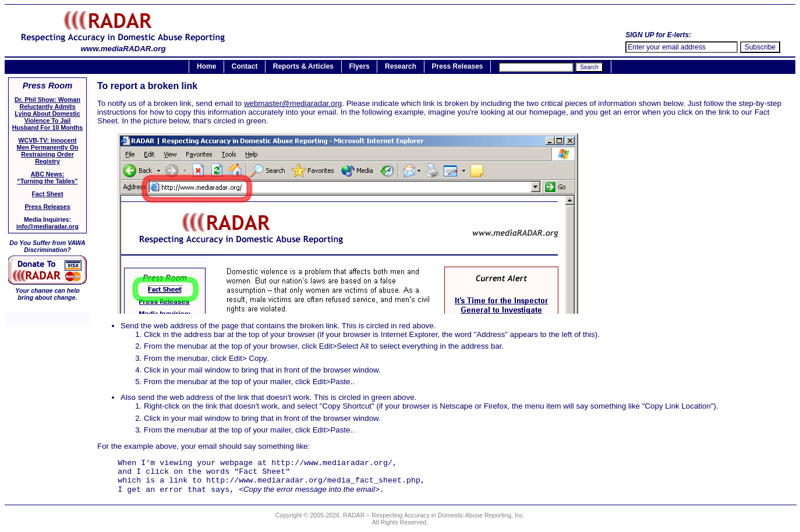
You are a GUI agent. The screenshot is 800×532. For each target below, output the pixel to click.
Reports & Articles (303, 67)
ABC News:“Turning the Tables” (47, 178)
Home (206, 67)
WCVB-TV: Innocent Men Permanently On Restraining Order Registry (48, 151)
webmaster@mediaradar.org (293, 103)
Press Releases (457, 67)
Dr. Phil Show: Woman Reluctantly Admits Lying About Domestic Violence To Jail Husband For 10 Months (47, 114)
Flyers (359, 67)
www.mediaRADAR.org (123, 45)
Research (401, 67)
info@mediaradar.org (47, 226)
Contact (245, 67)
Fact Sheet (48, 194)
